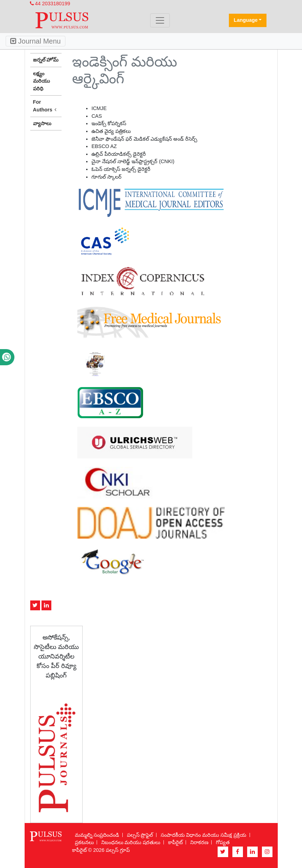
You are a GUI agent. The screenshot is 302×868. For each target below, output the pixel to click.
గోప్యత (223, 842)
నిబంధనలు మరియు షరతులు (131, 842)
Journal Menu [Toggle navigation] (36, 41)
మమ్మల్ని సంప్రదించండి (97, 835)
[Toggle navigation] (160, 20)
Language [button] (246, 20)
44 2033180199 (50, 4)
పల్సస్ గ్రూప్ (118, 850)
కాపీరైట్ (175, 842)
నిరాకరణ (199, 842)
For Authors (46, 106)
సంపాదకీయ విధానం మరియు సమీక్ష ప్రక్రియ (204, 835)
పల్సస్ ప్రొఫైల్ (140, 835)
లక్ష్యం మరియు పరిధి (41, 81)
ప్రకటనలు (84, 842)
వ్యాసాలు (42, 123)
